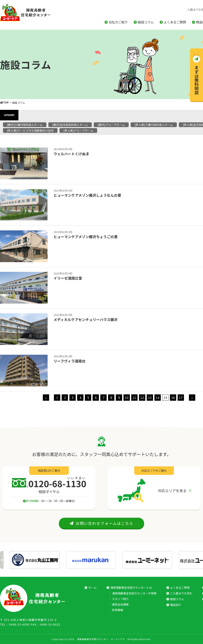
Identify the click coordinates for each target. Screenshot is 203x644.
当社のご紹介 (118, 22)
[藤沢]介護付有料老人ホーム (25, 125)
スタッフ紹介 (120, 599)
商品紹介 (176, 605)
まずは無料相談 (197, 80)
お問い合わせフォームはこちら (102, 523)
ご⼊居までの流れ (181, 593)
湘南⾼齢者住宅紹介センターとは (131, 587)
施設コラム (146, 22)
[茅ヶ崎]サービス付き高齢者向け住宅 (30, 130)
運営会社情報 (120, 604)
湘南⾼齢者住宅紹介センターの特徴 (134, 593)
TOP (4, 102)
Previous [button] (2, 560)
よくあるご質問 (175, 22)
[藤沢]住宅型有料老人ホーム (70, 125)
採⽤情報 (118, 610)
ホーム (92, 587)
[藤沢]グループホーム (111, 125)
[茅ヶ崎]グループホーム (78, 130)
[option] (35, 560)
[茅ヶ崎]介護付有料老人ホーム (154, 125)
